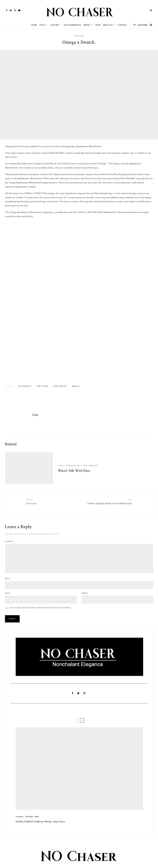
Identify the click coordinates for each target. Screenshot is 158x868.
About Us (108, 25)
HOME (34, 25)
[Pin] (60, 386)
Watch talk (79, 36)
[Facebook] (7, 10)
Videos (87, 25)
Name (8, 581)
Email (8, 596)
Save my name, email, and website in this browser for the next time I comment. (40, 610)
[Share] (25, 386)
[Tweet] (42, 386)
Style (42, 25)
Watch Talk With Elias (74, 477)
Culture (54, 25)
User (35, 415)
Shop (98, 25)
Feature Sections (74, 471)
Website (85, 596)
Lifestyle (29, 825)
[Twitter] (11, 10)
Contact (122, 25)
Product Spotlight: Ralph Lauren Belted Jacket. (107, 501)
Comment (9, 539)
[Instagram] (15, 10)
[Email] (76, 386)
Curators (20, 825)
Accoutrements (72, 25)
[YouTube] (19, 10)
